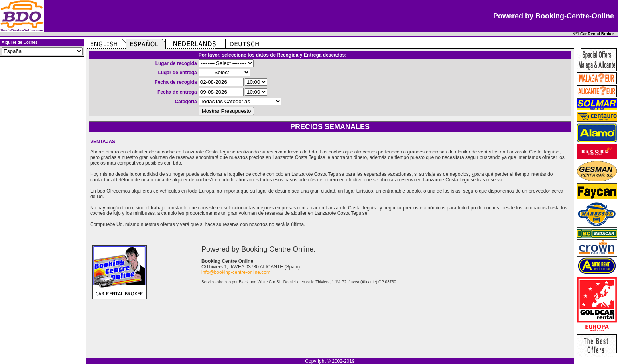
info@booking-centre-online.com (236, 272)
